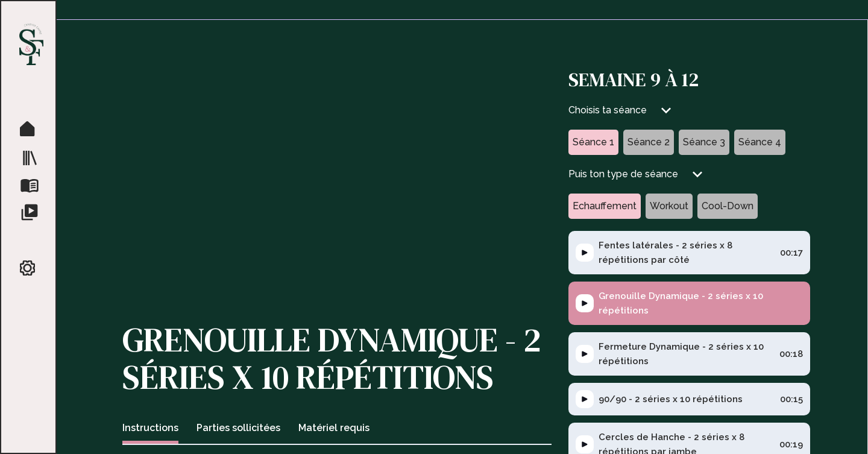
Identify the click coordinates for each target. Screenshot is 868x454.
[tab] (150, 430)
